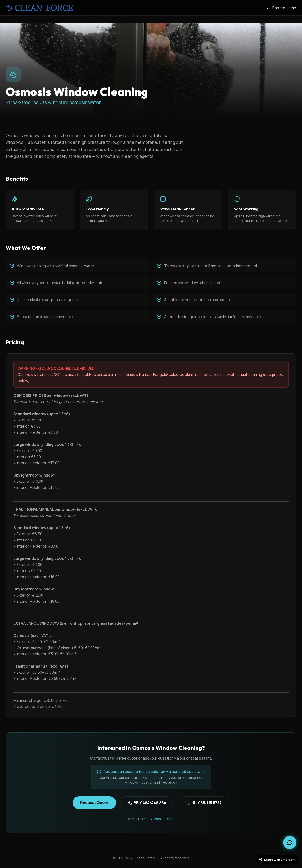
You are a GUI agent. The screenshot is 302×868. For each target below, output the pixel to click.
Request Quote (94, 802)
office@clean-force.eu (158, 819)
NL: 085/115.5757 (203, 803)
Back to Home (281, 8)
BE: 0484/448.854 (147, 803)
